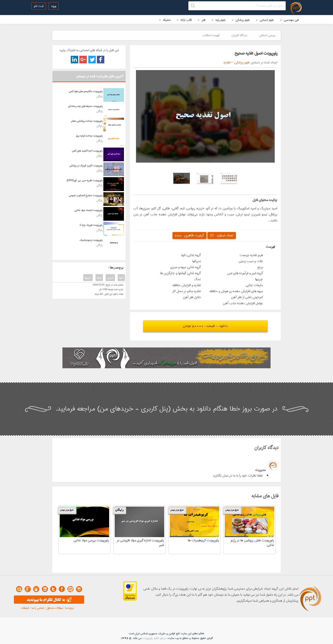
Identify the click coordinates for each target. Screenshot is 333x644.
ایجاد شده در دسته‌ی (264, 62)
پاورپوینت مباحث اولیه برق (89, 136)
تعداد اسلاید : (222, 235)
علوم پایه (219, 20)
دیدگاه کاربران (239, 35)
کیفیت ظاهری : (190, 235)
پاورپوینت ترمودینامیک (91, 240)
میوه (99, 278)
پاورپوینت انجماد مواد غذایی (89, 210)
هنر (202, 20)
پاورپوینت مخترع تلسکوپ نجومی (86, 195)
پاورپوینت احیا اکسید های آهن (87, 151)
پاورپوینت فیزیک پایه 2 (91, 225)
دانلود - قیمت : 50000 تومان (205, 326)
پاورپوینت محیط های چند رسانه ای (85, 106)
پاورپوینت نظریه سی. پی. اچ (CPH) (85, 180)
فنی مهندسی (289, 20)
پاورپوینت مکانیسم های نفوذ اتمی (86, 91)
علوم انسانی (265, 20)
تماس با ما (38, 608)
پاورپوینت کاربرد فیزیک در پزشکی (86, 166)
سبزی (110, 278)
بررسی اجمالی (267, 35)
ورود (54, 6)
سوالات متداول (55, 608)
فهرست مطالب (211, 35)
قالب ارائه (184, 20)
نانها (121, 278)
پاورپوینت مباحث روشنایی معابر (87, 121)
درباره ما (70, 608)
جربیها (88, 278)
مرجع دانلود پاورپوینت (154, 638)
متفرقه (165, 20)
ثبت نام (39, 6)
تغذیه (227, 62)
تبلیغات (25, 608)
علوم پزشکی (241, 20)
